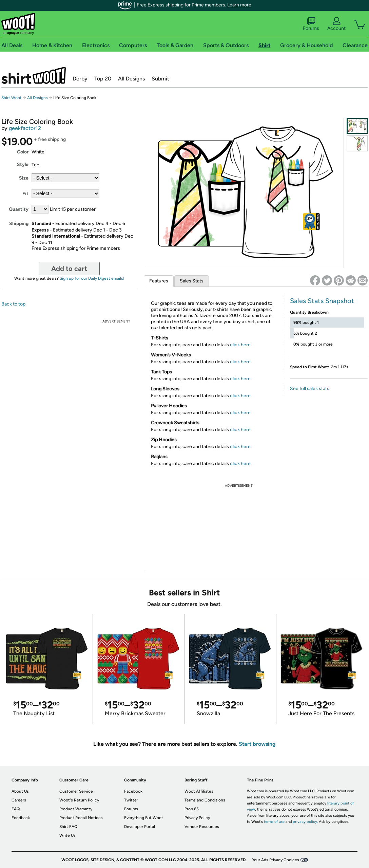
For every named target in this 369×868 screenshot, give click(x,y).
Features (159, 281)
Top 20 (103, 79)
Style (23, 164)
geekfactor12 (25, 128)
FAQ (16, 809)
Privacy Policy (197, 818)
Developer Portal (140, 827)
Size (24, 178)
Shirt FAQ (68, 827)
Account (336, 24)
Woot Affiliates (199, 791)
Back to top (13, 304)
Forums (311, 24)
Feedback (21, 818)
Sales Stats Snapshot (322, 301)
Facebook (133, 791)
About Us (20, 791)
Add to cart (69, 269)
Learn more (239, 5)
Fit (25, 194)
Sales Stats (192, 281)
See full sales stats (310, 389)
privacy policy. (305, 822)
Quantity (19, 209)
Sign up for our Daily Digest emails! (92, 278)
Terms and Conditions (205, 800)
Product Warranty (76, 809)
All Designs (131, 79)
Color (23, 152)
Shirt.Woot (34, 75)
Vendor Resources (202, 827)
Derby (80, 79)
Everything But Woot (144, 818)
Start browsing (257, 744)
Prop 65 (192, 809)
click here (240, 345)
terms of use (274, 822)
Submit (160, 79)
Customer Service (76, 791)
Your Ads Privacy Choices (276, 860)
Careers (19, 800)
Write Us (67, 835)
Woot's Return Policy (79, 800)
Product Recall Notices (81, 818)
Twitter (131, 800)
